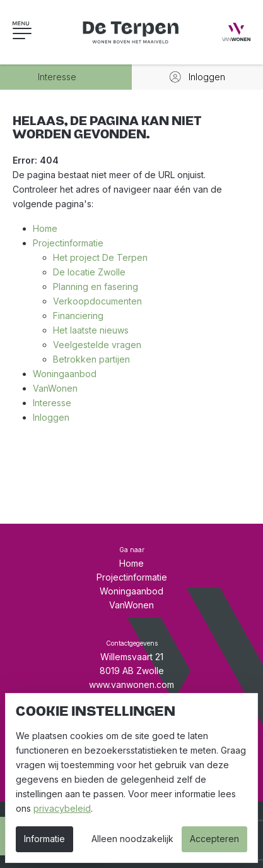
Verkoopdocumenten (97, 301)
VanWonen (55, 388)
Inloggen (51, 417)
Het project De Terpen (100, 257)
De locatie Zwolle (89, 272)
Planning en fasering (96, 286)
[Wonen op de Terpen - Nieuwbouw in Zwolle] (132, 32)
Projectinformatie (68, 243)
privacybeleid (62, 808)
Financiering (78, 316)
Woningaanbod (65, 374)
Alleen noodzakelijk (132, 839)
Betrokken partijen (91, 359)
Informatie (44, 839)
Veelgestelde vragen (97, 345)
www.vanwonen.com (131, 684)
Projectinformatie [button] (132, 577)
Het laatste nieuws (91, 330)
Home (45, 228)
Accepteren (214, 839)
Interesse (52, 403)
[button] (35, 32)
